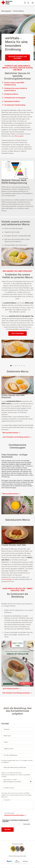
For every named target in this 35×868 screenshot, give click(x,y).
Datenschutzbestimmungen (14, 815)
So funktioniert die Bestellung (15, 105)
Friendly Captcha (27, 824)
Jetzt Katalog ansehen (11, 689)
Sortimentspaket (7, 579)
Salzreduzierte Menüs (12, 102)
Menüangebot (6, 11)
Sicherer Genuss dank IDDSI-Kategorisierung (14, 84)
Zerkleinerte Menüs (11, 94)
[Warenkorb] (25, 3)
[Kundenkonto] (28, 3)
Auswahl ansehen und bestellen (18, 57)
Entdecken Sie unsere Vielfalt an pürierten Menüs (16, 90)
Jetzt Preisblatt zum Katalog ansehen (17, 437)
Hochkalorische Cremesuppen (15, 98)
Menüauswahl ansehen (11, 433)
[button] (11, 366)
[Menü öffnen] (32, 3)
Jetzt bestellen (17, 333)
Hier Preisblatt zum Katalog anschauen (17, 693)
